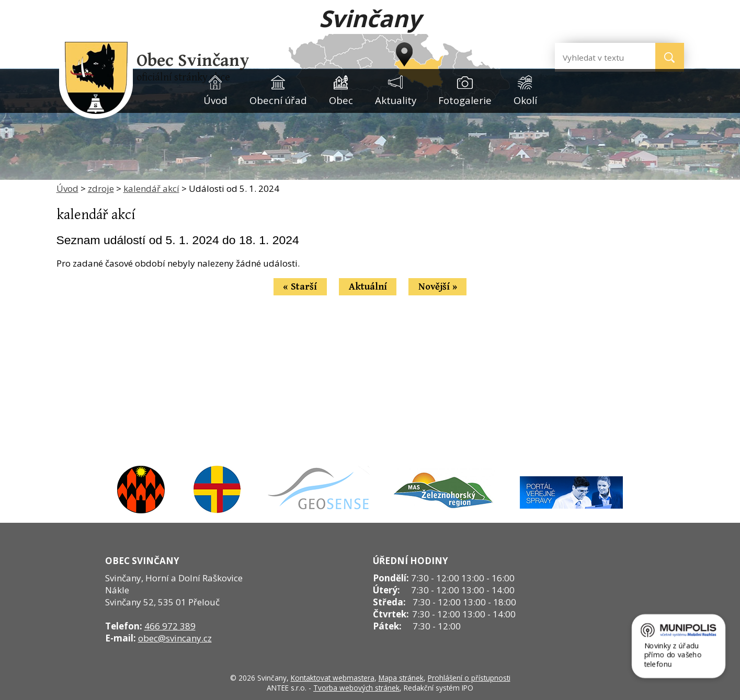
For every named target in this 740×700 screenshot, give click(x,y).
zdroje (101, 188)
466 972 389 (170, 626)
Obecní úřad (278, 100)
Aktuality (396, 100)
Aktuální (368, 287)
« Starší (300, 287)
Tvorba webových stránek (356, 688)
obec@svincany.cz (175, 638)
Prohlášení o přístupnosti (469, 678)
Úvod (215, 100)
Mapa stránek (401, 678)
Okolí (525, 100)
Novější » (438, 287)
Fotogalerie (465, 100)
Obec (341, 100)
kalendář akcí (151, 188)
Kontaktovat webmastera (333, 678)
